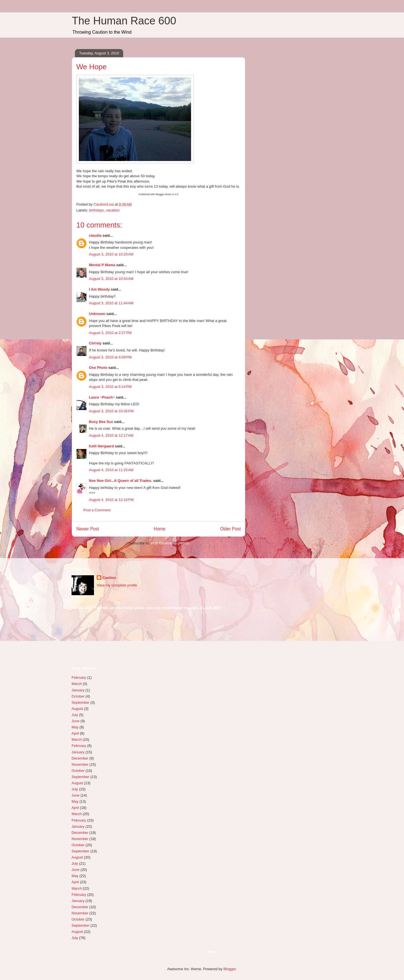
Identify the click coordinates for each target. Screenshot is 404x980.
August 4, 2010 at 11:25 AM (111, 470)
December (80, 758)
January (78, 690)
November (80, 764)
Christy (95, 343)
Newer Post (88, 529)
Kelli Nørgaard (101, 446)
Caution (109, 578)
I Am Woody (99, 289)
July (75, 715)
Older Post (230, 529)
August (77, 709)
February (79, 678)
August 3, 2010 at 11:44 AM (111, 303)
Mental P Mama (102, 265)
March (77, 684)
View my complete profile (117, 585)
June (75, 721)
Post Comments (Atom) (170, 543)
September (81, 702)
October (78, 696)
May (75, 727)
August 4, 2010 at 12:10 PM (111, 500)
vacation (113, 210)
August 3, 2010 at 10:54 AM (111, 279)
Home (160, 529)
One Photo (98, 368)
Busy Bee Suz (101, 422)
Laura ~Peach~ (102, 397)
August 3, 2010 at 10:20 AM (111, 254)
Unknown (97, 314)
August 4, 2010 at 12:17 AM (111, 435)
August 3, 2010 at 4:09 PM (110, 357)
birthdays (97, 210)
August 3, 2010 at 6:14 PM (110, 387)
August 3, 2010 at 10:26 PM (111, 411)
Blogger (229, 969)
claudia (95, 235)
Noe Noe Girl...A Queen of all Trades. (121, 481)
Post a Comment (97, 510)
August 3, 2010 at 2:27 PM (110, 333)
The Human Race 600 (124, 21)
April (75, 733)
